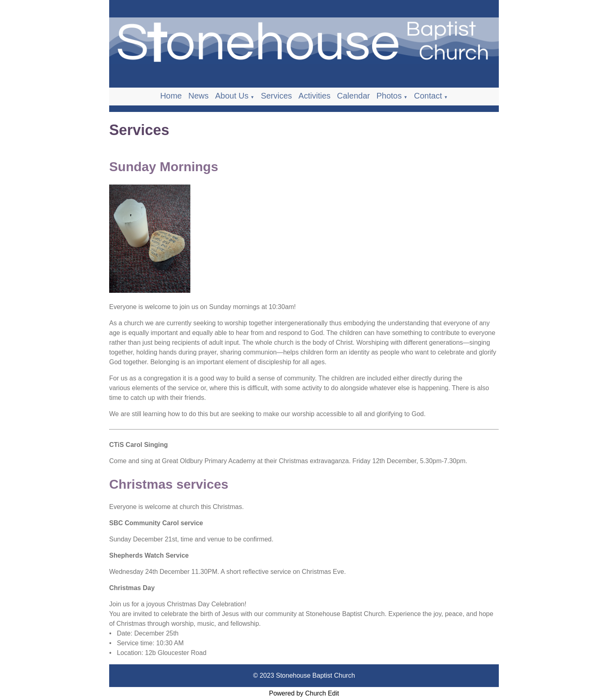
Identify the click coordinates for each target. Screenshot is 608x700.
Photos (389, 96)
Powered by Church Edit (304, 693)
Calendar (353, 96)
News (198, 96)
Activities (314, 96)
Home (171, 96)
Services (277, 96)
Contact (428, 96)
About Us (232, 96)
